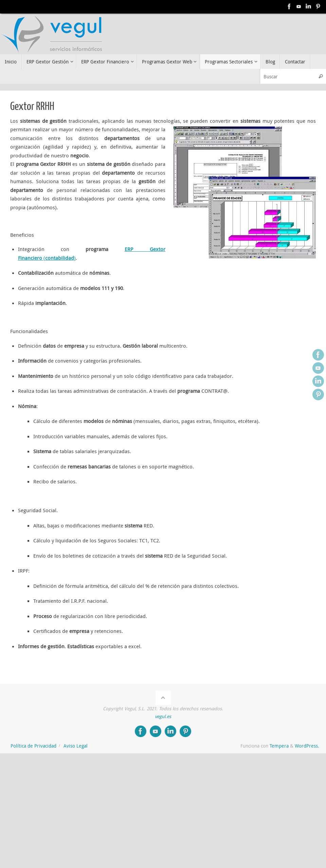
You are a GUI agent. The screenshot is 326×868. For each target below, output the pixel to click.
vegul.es (163, 716)
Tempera (279, 746)
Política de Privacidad (33, 746)
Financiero (31, 258)
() (60, 258)
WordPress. (307, 746)
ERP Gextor (145, 249)
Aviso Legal (76, 746)
